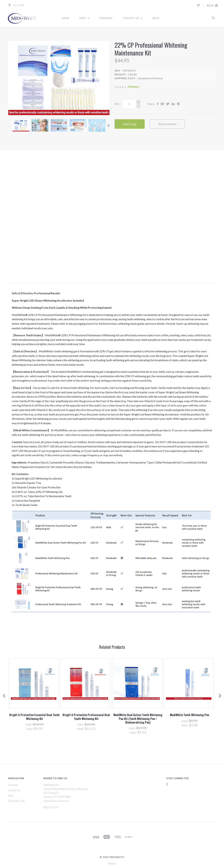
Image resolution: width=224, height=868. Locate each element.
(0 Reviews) (133, 87)
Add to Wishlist (167, 124)
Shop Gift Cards (17, 801)
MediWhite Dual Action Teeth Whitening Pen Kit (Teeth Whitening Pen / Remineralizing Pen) (138, 719)
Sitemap (112, 863)
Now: (30, 729)
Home (65, 18)
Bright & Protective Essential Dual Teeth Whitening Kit (34, 717)
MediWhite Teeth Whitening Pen (190, 715)
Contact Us (133, 18)
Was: (29, 724)
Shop (84, 18)
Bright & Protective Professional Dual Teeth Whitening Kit (86, 717)
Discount (106, 18)
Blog (156, 18)
